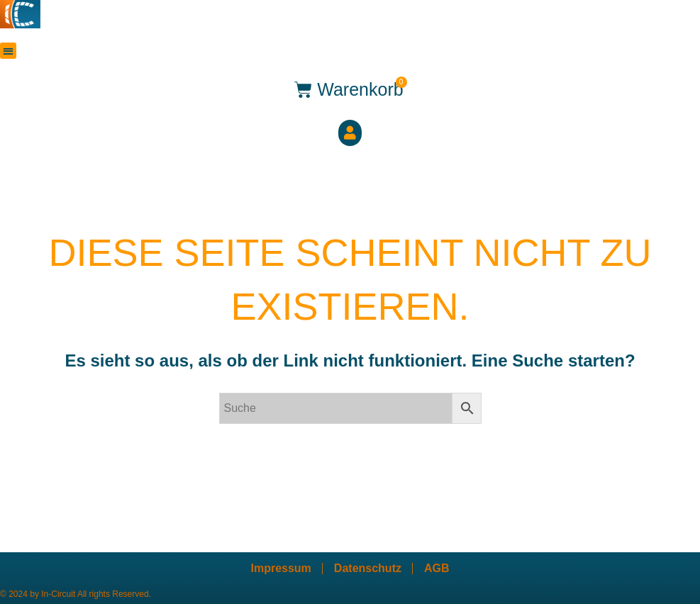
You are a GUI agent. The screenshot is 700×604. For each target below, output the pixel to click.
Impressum (280, 568)
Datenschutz (368, 568)
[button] (8, 51)
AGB (437, 568)
